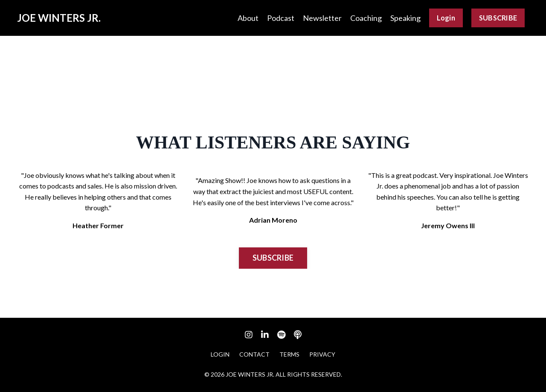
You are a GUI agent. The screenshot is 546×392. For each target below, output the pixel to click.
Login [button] (446, 18)
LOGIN (220, 354)
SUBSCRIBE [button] (498, 18)
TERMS (289, 354)
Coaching (366, 18)
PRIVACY (322, 354)
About (248, 18)
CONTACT (254, 354)
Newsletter (322, 18)
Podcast (281, 18)
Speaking (405, 18)
